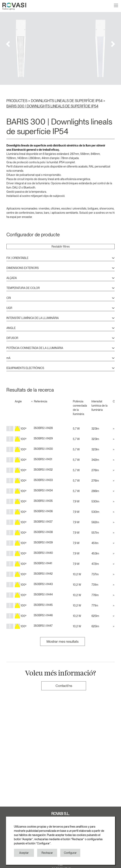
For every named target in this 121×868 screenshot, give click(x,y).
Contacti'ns (64, 686)
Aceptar (24, 853)
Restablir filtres (61, 247)
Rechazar (47, 853)
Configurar (70, 853)
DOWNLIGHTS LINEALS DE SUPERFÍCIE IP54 (67, 101)
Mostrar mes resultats (62, 641)
